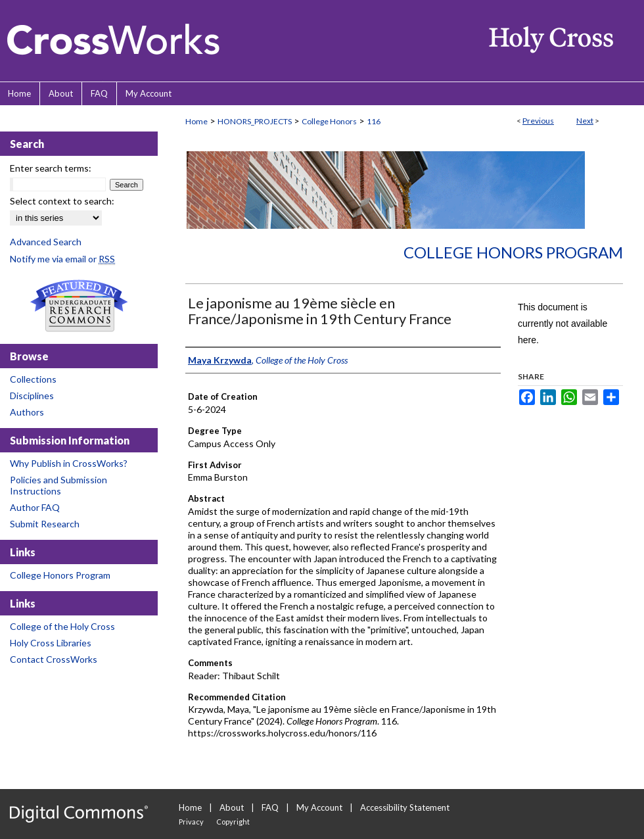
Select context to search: (62, 201)
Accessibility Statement (405, 807)
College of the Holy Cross (62, 626)
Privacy (191, 822)
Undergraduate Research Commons (79, 306)
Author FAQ (35, 507)
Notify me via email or (62, 259)
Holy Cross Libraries (51, 643)
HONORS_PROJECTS (255, 121)
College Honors (329, 121)
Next (585, 121)
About (232, 807)
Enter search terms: (51, 168)
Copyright (233, 822)
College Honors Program (513, 252)
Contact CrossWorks (54, 659)
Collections (33, 379)
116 (374, 121)
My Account (319, 807)
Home (196, 121)
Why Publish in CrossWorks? (69, 463)
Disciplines (32, 396)
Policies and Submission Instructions (58, 485)
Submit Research (45, 524)
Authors (27, 412)
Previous (538, 121)
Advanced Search (46, 242)
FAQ (270, 807)
